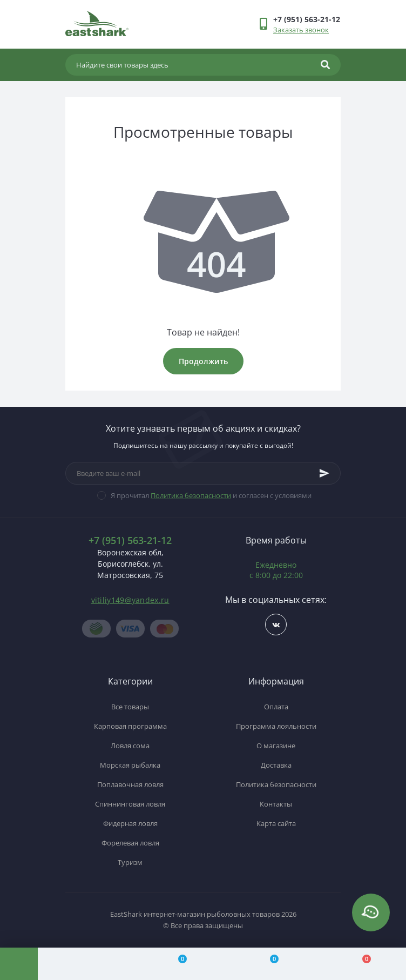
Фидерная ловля (130, 823)
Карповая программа (130, 726)
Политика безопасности (191, 495)
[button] (307, 19)
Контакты (276, 804)
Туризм (130, 862)
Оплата (276, 707)
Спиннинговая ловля (130, 804)
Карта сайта (276, 823)
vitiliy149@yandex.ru (130, 600)
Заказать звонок (301, 30)
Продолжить (203, 361)
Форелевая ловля (130, 843)
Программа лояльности (276, 726)
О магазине (276, 746)
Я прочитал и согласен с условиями (211, 495)
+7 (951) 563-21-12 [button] (130, 541)
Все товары (130, 707)
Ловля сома (130, 746)
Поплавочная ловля (130, 784)
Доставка (276, 765)
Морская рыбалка (130, 765)
